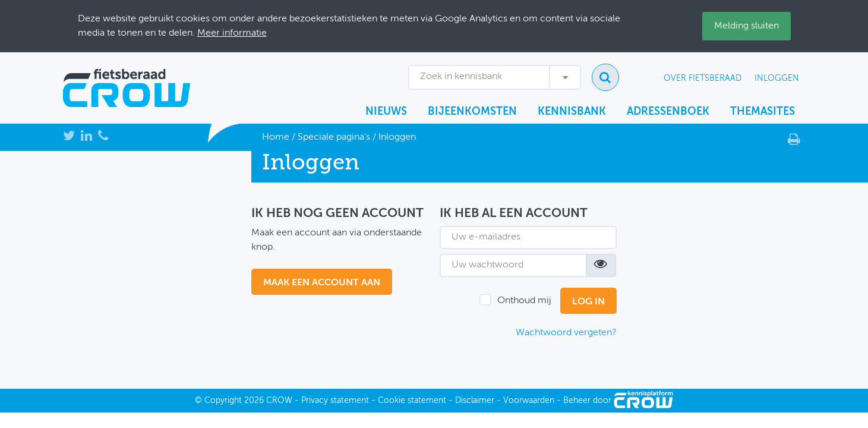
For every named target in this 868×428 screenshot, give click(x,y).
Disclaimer (475, 401)
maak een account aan (322, 283)
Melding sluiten (747, 26)
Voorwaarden (529, 401)
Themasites (763, 112)
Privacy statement (335, 401)
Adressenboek (668, 112)
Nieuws (386, 112)
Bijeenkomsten (472, 112)
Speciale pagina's (334, 137)
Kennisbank (572, 112)
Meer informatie (232, 33)
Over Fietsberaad (703, 78)
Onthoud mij (524, 301)
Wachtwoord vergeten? (566, 333)
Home (276, 137)
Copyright (223, 401)
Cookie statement (412, 401)
